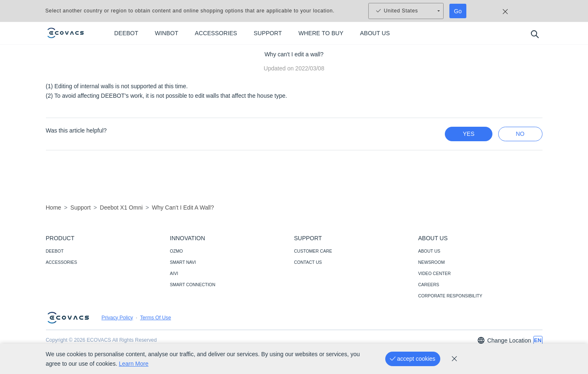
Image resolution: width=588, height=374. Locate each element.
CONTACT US (308, 262)
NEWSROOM (432, 262)
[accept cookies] (413, 359)
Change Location (504, 340)
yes (468, 134)
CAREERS (429, 285)
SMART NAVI (183, 262)
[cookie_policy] (454, 359)
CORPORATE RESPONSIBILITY (450, 296)
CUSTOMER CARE (313, 251)
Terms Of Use (155, 318)
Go (458, 11)
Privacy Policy (117, 318)
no (520, 134)
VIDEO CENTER (435, 273)
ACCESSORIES (62, 262)
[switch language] (538, 340)
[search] (534, 34)
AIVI (174, 273)
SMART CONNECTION (193, 285)
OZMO (177, 251)
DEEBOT (55, 251)
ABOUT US (429, 251)
